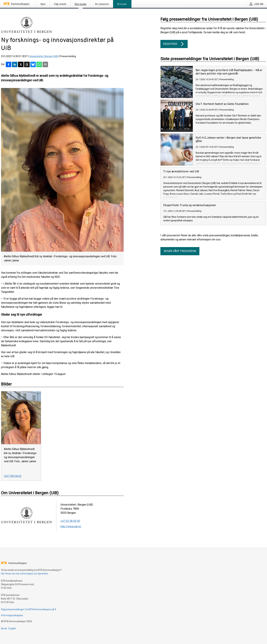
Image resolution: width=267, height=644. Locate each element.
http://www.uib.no (71, 526)
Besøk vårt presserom (180, 251)
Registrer (174, 44)
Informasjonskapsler (12, 615)
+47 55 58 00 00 (70, 521)
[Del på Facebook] (9, 65)
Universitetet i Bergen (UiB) (44, 56)
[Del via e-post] (45, 65)
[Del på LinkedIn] (15, 65)
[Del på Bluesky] (33, 65)
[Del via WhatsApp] (39, 65)
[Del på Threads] (27, 65)
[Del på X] (21, 65)
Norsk (4, 628)
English (12, 628)
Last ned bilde (13, 476)
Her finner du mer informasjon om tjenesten (25, 574)
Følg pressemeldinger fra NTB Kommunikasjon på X (29, 609)
